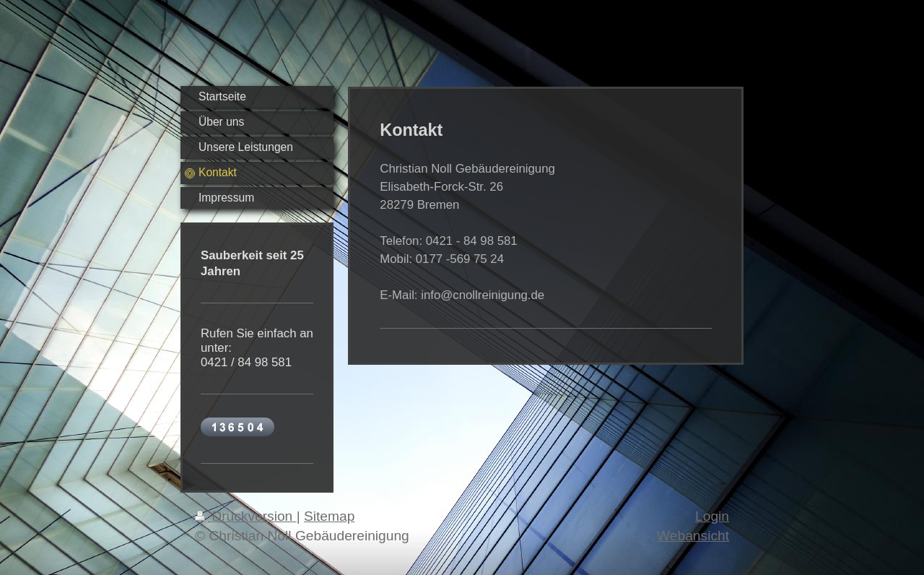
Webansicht (693, 536)
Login (712, 516)
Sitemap (329, 516)
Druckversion (246, 516)
